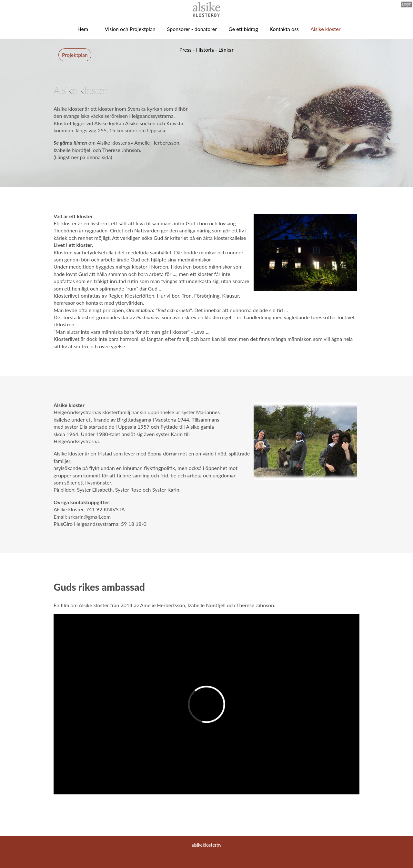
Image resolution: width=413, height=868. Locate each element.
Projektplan (75, 55)
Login (406, 4)
